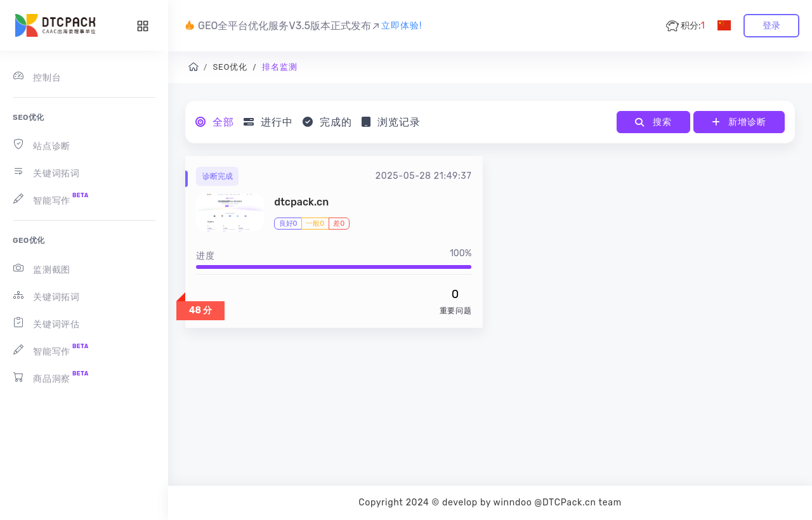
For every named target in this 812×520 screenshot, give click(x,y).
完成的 (327, 122)
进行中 (268, 122)
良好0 (288, 224)
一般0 (315, 224)
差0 (339, 224)
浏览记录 (391, 122)
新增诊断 (739, 122)
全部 (215, 122)
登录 (771, 26)
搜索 (653, 122)
